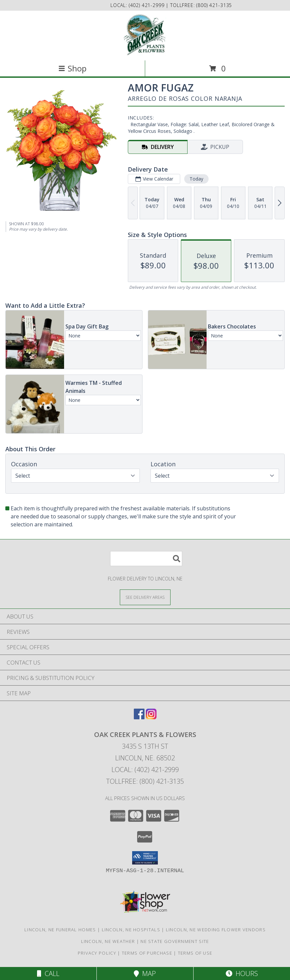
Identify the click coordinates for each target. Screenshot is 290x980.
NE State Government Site (175, 941)
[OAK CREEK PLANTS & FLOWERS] (145, 35)
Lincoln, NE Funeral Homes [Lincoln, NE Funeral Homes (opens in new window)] (60, 930)
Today (196, 179)
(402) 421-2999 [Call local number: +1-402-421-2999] (148, 5)
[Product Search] (146, 559)
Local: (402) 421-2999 (145, 770)
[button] (145, 858)
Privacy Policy (97, 953)
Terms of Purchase (147, 953)
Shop (72, 68)
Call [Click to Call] (48, 973)
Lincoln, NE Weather (108, 941)
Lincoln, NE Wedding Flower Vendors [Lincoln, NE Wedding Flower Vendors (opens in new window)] (216, 930)
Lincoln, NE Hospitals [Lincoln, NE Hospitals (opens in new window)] (131, 930)
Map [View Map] (145, 973)
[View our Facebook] (139, 717)
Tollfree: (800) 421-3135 (145, 781)
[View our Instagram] (151, 717)
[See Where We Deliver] (145, 597)
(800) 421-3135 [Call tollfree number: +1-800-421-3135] (214, 5)
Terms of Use (195, 953)
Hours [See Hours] (242, 973)
